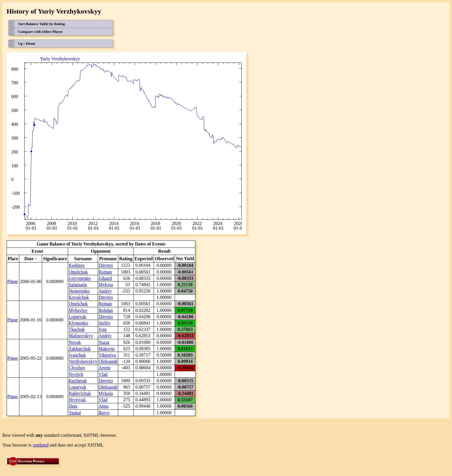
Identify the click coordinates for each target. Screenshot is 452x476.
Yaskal (75, 413)
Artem (104, 368)
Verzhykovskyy (83, 361)
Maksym (107, 349)
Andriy (105, 291)
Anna (104, 406)
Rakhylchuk (80, 393)
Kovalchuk (79, 297)
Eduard (105, 278)
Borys (104, 413)
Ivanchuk (77, 355)
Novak (75, 342)
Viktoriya (107, 355)
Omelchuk (78, 272)
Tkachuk (77, 329)
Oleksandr (108, 361)
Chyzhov (77, 368)
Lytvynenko (80, 278)
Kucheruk (78, 381)
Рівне (13, 281)
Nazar (104, 342)
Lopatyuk (77, 317)
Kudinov (77, 265)
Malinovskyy (81, 336)
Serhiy (105, 323)
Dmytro (106, 265)
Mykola (106, 393)
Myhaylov (78, 310)
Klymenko (78, 323)
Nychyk (76, 374)
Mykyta (106, 285)
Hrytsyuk (77, 400)
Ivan (103, 329)
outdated (41, 445)
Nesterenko (79, 291)
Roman (105, 272)
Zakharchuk (80, 349)
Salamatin (78, 285)
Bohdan (106, 310)
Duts (73, 406)
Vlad (103, 374)
